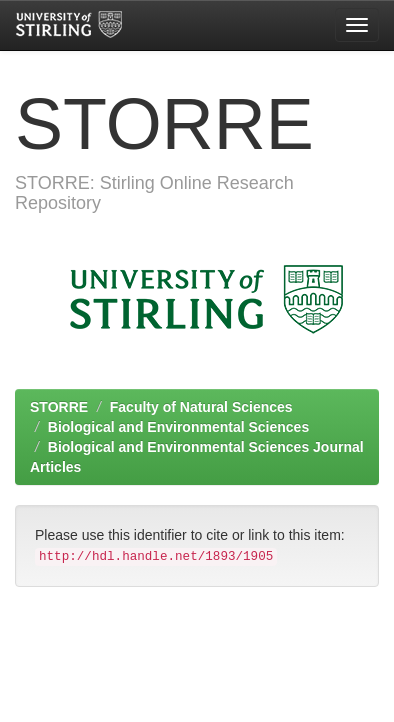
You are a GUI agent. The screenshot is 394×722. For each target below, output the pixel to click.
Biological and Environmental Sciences (178, 427)
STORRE (59, 407)
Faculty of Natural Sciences (201, 407)
